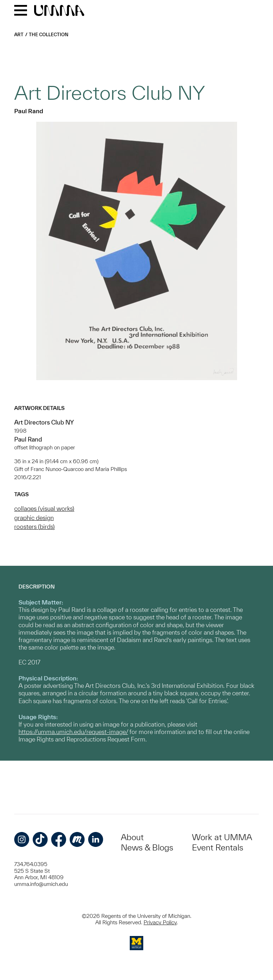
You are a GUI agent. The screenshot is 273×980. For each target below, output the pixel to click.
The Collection (49, 35)
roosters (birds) (34, 527)
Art (19, 35)
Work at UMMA (222, 837)
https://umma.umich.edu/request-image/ (73, 732)
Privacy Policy (160, 922)
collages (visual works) (44, 508)
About (132, 837)
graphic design (34, 518)
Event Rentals (218, 847)
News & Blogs (147, 847)
